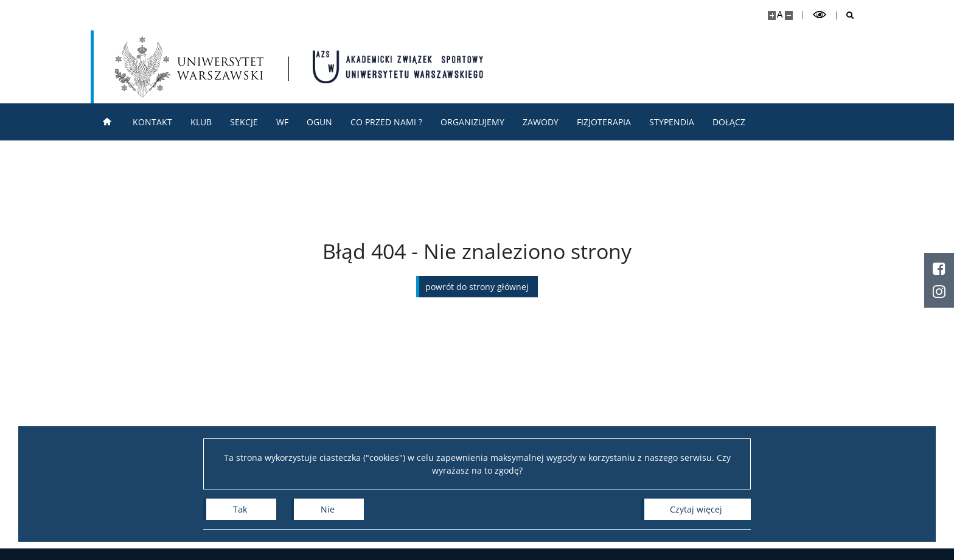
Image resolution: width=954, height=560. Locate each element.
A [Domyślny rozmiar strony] (780, 14)
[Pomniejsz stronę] (789, 16)
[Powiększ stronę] (772, 16)
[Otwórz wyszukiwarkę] (845, 16)
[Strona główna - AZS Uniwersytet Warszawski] (398, 67)
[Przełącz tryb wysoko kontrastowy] (820, 15)
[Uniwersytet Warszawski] (189, 67)
